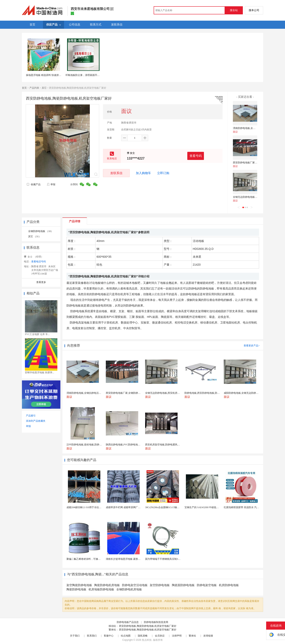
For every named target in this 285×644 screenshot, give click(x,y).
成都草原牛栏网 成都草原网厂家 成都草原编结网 (132, 507)
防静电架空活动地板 (135, 585)
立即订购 (163, 173)
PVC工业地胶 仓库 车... (37, 334)
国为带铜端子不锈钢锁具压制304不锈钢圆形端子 (171, 559)
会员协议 (160, 636)
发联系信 (116, 173)
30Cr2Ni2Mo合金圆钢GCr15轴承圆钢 (165, 507)
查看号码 (196, 156)
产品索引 (31, 416)
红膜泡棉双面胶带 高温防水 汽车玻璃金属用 (247, 507)
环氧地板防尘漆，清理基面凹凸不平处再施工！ (91, 75)
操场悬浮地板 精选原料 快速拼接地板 (46, 75)
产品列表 (34, 88)
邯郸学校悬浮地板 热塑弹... (40, 373)
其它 (44, 88)
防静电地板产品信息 (128, 622)
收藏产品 (33, 184)
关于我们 (75, 636)
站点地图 (126, 636)
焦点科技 (147, 640)
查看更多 (41, 282)
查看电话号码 (39, 262)
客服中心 (109, 636)
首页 (24, 88)
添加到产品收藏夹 (36, 421)
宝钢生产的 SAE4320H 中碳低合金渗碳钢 (206, 507)
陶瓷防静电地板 (76, 589)
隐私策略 (143, 636)
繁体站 (192, 636)
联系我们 (92, 636)
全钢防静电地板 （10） (41, 231)
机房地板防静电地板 (101, 589)
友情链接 (208, 636)
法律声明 (177, 636)
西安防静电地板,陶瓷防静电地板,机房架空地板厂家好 (148, 626)
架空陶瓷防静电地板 (79, 585)
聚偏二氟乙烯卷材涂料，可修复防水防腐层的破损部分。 (97, 559)
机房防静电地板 (229, 585)
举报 (51, 184)
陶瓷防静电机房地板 (107, 585)
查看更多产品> (252, 346)
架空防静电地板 (160, 585)
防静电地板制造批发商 (156, 622)
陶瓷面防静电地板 (183, 585)
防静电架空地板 (207, 585)
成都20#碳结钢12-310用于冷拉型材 (85, 507)
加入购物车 (143, 173)
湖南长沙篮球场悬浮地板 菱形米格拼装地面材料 (132, 559)
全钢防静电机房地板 (129, 589)
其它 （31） (35, 236)
